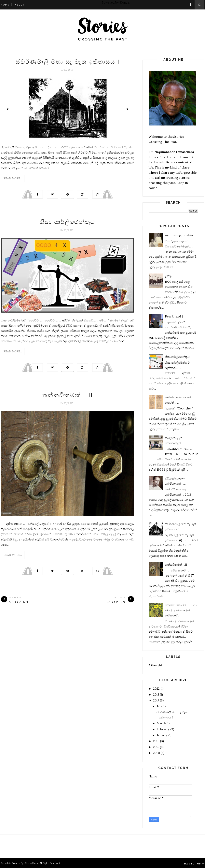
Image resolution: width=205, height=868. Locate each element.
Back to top (194, 864)
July (159, 706)
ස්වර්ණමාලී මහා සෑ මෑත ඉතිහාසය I (68, 62)
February (163, 729)
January (162, 735)
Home (5, 5)
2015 (156, 747)
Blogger (125, 2)
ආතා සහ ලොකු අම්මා (179, 235)
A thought (155, 665)
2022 (156, 689)
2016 (156, 741)
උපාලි (169, 276)
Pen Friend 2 (174, 316)
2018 (156, 694)
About (20, 5)
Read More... (13, 178)
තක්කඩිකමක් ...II (68, 396)
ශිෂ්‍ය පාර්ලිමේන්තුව (68, 222)
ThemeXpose (32, 863)
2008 (157, 753)
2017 (156, 700)
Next (127, 109)
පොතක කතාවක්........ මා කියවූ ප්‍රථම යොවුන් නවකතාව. (181, 610)
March (161, 723)
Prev (8, 109)
